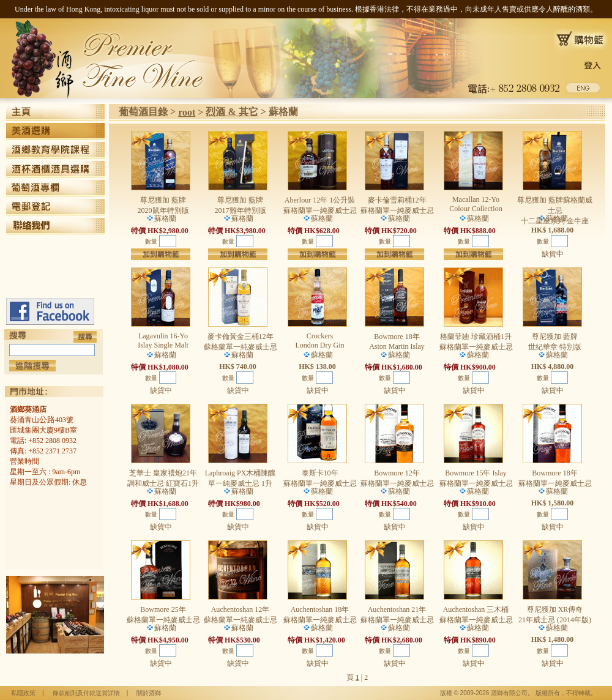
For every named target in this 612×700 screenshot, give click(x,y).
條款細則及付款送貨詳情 (86, 693)
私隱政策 (23, 693)
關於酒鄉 (149, 693)
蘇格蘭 (283, 112)
